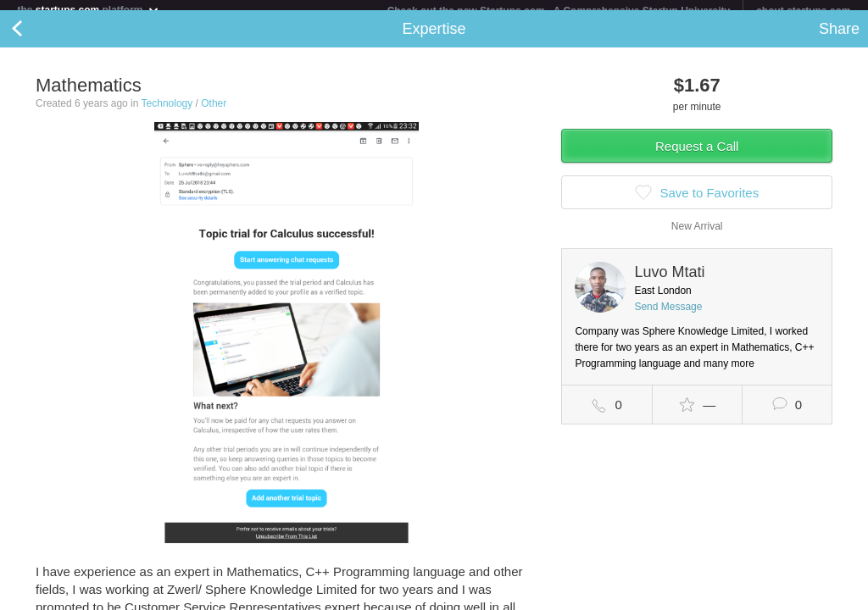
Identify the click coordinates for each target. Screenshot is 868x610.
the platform (88, 10)
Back (34, 39)
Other (214, 114)
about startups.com (803, 11)
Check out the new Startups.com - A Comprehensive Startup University (559, 11)
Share (839, 39)
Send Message (668, 317)
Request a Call (697, 156)
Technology (167, 114)
